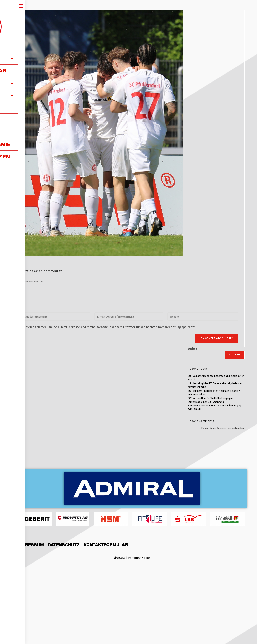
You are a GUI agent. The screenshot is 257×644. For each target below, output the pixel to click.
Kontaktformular (106, 544)
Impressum (31, 544)
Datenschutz (64, 544)
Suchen (192, 349)
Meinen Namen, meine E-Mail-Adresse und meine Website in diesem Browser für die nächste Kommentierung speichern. (111, 327)
